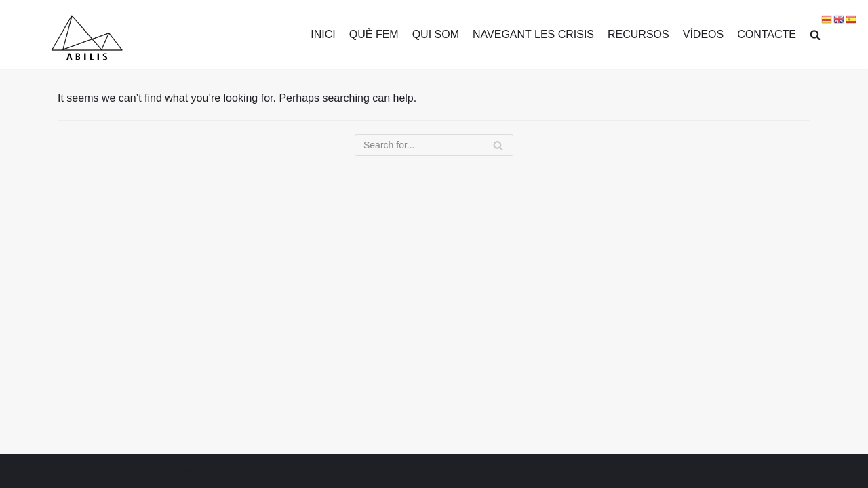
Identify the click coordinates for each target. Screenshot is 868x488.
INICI (323, 34)
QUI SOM (436, 34)
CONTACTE (767, 34)
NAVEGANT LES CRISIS (533, 34)
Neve (60, 471)
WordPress (169, 471)
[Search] (434, 145)
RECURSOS (638, 34)
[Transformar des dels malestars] (86, 38)
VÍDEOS (703, 34)
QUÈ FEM (374, 34)
